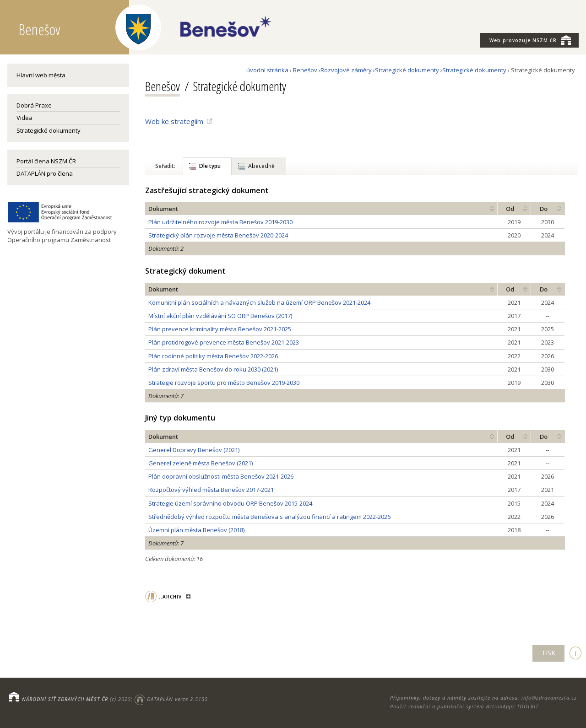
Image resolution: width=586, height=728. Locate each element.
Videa (24, 118)
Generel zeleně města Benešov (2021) (201, 463)
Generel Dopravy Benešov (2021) (194, 450)
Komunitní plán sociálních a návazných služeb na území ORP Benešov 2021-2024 (259, 302)
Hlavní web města (41, 75)
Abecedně (261, 166)
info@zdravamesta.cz (549, 698)
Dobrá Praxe (34, 105)
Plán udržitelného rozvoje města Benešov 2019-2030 (220, 222)
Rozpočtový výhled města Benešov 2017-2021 (211, 490)
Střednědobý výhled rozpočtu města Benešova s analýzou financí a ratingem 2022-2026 (269, 517)
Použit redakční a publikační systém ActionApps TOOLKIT (464, 706)
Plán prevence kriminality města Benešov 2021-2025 (220, 329)
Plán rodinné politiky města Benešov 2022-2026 (213, 356)
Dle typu (210, 166)
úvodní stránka (267, 70)
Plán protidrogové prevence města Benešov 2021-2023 (224, 342)
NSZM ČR (530, 40)
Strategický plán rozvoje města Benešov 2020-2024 (218, 235)
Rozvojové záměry (346, 70)
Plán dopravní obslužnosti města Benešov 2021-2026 (221, 476)
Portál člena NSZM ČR (46, 161)
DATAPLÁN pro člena (45, 173)
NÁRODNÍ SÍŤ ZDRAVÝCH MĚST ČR (65, 699)
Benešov (305, 70)
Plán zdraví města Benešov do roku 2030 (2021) (213, 369)
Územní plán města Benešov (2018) (196, 530)
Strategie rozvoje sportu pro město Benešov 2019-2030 (224, 383)
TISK (548, 653)
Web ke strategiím (174, 121)
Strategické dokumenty (49, 130)
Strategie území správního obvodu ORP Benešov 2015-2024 (230, 503)
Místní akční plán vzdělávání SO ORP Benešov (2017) (220, 316)
